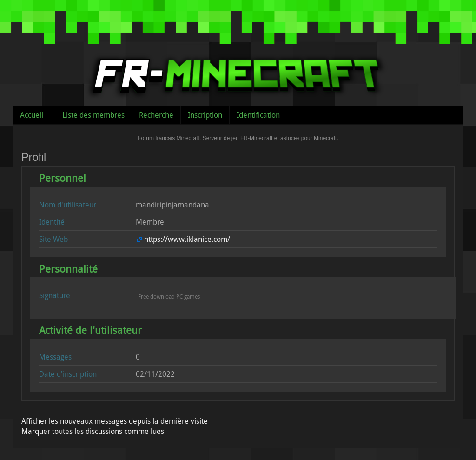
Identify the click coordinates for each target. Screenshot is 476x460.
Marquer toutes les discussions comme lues (93, 431)
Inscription (205, 115)
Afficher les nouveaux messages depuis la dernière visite (115, 421)
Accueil (32, 115)
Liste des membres (93, 115)
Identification (258, 115)
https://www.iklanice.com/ (187, 239)
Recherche (156, 115)
